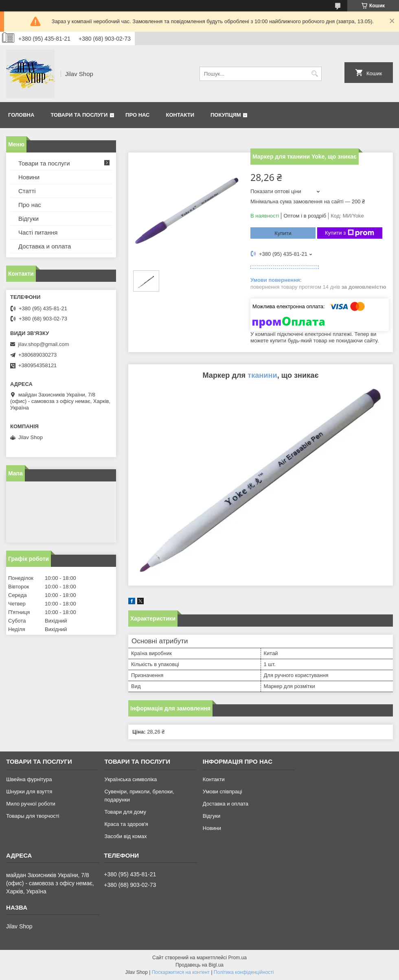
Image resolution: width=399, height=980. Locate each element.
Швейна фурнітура (29, 779)
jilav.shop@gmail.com (44, 344)
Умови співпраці (223, 792)
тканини (262, 375)
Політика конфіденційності (244, 972)
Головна (21, 115)
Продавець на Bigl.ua (199, 965)
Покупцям (226, 115)
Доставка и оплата (45, 246)
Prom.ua (238, 958)
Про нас (137, 115)
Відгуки (28, 219)
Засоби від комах (125, 836)
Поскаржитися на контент (181, 972)
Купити (283, 233)
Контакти (180, 115)
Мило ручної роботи (31, 804)
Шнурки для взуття (29, 792)
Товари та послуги (79, 115)
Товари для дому (125, 812)
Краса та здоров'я (126, 824)
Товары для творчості (33, 816)
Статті (27, 191)
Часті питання (38, 232)
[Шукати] (315, 74)
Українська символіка (130, 779)
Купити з (350, 233)
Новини (29, 177)
